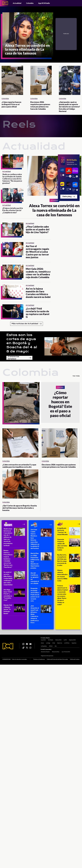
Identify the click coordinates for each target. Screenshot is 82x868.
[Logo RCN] (8, 646)
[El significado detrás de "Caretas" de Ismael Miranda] (69, 532)
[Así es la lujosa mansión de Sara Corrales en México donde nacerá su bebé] (13, 291)
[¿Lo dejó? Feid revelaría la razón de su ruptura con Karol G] (13, 311)
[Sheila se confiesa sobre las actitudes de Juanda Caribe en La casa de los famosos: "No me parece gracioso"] (13, 161)
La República (44, 646)
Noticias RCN (58, 640)
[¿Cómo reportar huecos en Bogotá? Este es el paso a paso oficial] (12, 80)
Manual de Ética (55, 652)
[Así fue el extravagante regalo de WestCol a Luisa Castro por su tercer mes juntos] (13, 249)
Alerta (42, 643)
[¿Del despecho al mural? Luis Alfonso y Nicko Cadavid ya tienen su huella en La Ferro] (41, 615)
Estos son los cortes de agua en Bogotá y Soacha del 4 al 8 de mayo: (22, 343)
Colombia (30, 3)
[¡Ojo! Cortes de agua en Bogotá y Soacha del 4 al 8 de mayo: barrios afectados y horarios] (20, 484)
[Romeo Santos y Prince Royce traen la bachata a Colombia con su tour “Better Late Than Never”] (14, 559)
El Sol (53, 643)
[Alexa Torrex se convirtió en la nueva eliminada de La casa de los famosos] (28, 35)
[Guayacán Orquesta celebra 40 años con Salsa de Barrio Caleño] (69, 545)
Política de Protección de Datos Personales (57, 659)
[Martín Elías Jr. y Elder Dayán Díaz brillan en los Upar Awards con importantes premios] (41, 561)
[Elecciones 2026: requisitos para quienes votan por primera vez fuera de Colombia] (41, 80)
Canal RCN (43, 640)
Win (56, 646)
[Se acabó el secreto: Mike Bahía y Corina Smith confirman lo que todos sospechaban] (14, 579)
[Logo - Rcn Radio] (5, 3)
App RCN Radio (44, 3)
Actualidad (17, 3)
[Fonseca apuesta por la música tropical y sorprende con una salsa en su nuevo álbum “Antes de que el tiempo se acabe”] (69, 596)
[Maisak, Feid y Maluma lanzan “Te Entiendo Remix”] (14, 610)
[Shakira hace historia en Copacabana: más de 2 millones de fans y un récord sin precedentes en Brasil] (14, 538)
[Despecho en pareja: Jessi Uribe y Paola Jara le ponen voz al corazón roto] (41, 595)
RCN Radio (50, 640)
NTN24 (51, 646)
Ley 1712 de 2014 (66, 652)
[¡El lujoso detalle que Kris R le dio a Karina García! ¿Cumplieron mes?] (13, 195)
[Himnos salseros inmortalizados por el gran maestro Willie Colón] (69, 576)
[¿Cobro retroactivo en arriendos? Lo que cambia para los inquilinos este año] (20, 443)
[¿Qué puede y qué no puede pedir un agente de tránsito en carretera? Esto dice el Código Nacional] (70, 80)
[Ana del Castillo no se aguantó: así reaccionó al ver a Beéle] (41, 579)
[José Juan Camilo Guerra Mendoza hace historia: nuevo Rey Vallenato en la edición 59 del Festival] (41, 540)
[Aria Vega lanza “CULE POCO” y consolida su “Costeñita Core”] (14, 596)
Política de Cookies (75, 659)
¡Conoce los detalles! (19, 358)
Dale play (69, 197)
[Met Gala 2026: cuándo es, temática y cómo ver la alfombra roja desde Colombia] (13, 271)
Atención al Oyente (45, 652)
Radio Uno (59, 643)
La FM (65, 640)
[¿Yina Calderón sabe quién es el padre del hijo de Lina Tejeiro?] (13, 229)
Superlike (74, 643)
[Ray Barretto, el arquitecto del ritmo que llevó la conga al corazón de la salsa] (69, 561)
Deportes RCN (72, 640)
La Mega (48, 643)
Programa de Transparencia (47, 656)
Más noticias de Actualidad (27, 324)
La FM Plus (67, 643)
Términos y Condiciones (39, 659)
